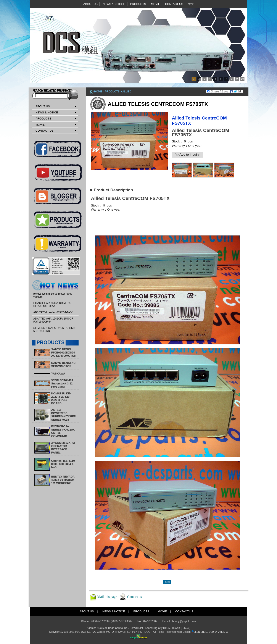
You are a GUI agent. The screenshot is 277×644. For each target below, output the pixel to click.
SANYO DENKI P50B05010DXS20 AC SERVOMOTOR (64, 353)
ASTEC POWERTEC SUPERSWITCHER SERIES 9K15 (64, 415)
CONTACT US (174, 4)
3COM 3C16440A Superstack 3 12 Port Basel (62, 383)
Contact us (134, 597)
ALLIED (127, 92)
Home (98, 92)
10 (242, 79)
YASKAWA (58, 374)
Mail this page (107, 597)
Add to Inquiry (187, 155)
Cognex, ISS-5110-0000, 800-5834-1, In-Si (64, 464)
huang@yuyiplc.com (184, 621)
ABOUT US (90, 4)
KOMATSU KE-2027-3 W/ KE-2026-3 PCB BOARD (61, 398)
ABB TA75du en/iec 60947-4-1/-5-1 (53, 312)
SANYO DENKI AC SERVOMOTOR (63, 365)
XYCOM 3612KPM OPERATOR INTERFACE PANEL (63, 448)
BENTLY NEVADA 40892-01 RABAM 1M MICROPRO (63, 480)
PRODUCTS (138, 4)
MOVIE (156, 4)
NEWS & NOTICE (114, 4)
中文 (191, 4)
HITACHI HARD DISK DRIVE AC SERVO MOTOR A (52, 305)
